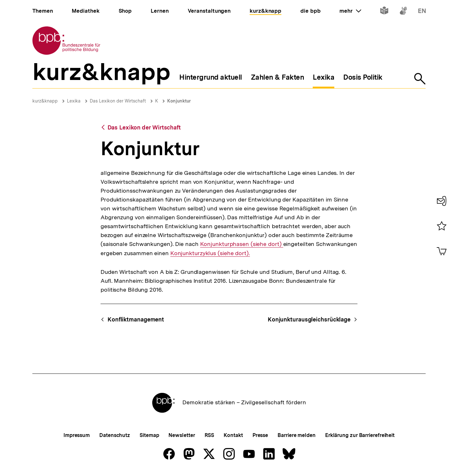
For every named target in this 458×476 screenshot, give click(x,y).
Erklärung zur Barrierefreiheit (360, 435)
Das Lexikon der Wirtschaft (118, 101)
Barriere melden (297, 435)
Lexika (74, 101)
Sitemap (149, 435)
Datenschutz (115, 435)
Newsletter (182, 435)
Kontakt (233, 435)
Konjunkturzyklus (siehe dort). (210, 253)
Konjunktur (179, 101)
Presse (260, 435)
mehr (350, 11)
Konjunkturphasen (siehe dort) (242, 244)
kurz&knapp (45, 101)
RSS (209, 435)
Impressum (77, 435)
